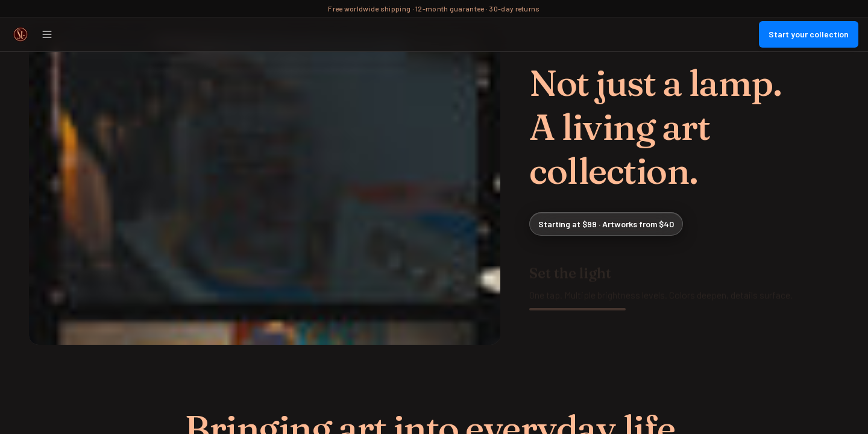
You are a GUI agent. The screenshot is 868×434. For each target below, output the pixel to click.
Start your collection (809, 34)
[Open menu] (47, 34)
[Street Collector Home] (20, 34)
